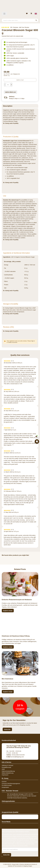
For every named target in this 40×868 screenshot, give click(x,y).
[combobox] (20, 20)
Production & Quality (11, 137)
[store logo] (20, 7)
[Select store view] (36, 14)
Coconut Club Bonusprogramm (11, 783)
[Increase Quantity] (11, 85)
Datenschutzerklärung (8, 771)
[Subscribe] (6, 855)
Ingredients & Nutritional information (16, 253)
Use (5, 196)
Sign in (33, 341)
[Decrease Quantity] (5, 85)
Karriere (4, 782)
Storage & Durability (11, 304)
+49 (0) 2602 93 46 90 (16, 755)
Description (8, 106)
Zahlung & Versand (7, 765)
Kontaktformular (6, 767)
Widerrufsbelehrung (8, 773)
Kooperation (5, 787)
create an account (13, 342)
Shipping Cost (16, 74)
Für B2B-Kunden (7, 785)
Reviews (8, 327)
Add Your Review (24, 27)
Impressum (5, 775)
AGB (3, 769)
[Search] (36, 20)
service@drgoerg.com (15, 757)
